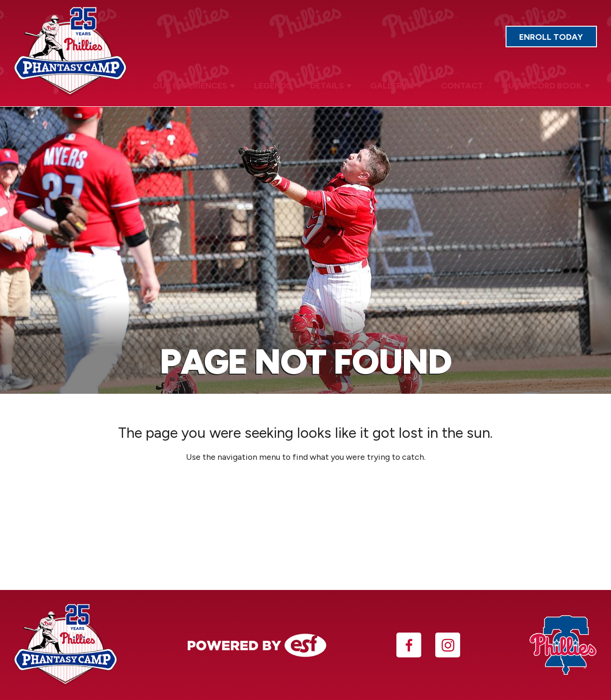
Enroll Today (558, 39)
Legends (283, 84)
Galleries (402, 84)
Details (339, 84)
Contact (465, 84)
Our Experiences (206, 84)
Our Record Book (547, 84)
